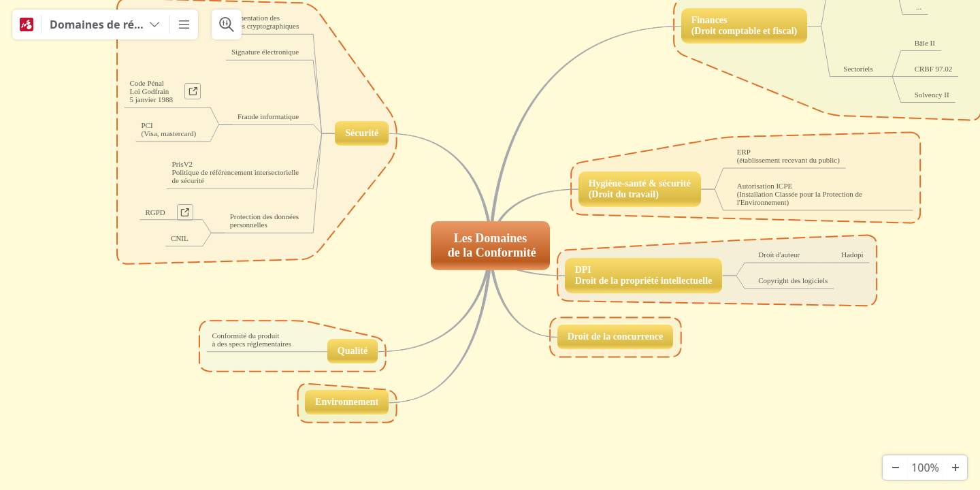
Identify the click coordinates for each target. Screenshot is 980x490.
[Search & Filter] (227, 24)
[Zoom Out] (895, 468)
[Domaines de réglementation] (105, 24)
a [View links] (196, 94)
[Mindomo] (27, 24)
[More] (184, 24)
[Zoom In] (955, 468)
